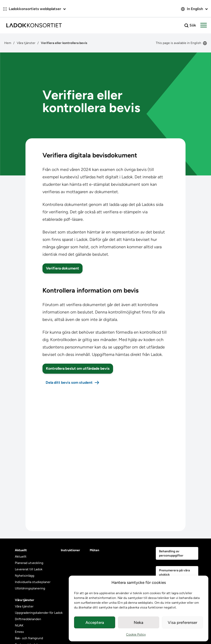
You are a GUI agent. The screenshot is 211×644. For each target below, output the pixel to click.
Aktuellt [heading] (21, 550)
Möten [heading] (94, 550)
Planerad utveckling (29, 563)
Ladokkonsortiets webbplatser (35, 9)
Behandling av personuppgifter (171, 553)
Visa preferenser (182, 623)
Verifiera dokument (63, 268)
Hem (8, 43)
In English (194, 9)
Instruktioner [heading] (70, 550)
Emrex (19, 632)
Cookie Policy (136, 634)
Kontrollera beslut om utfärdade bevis (78, 369)
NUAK (19, 625)
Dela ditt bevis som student (69, 383)
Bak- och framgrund (29, 638)
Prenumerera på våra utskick (174, 572)
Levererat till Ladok (29, 569)
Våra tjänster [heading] (25, 600)
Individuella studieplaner (33, 582)
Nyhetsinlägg (25, 576)
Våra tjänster (26, 43)
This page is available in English (181, 43)
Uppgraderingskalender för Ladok (39, 613)
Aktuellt (21, 557)
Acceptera (95, 623)
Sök (190, 25)
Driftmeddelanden (28, 619)
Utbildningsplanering (30, 588)
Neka (139, 623)
